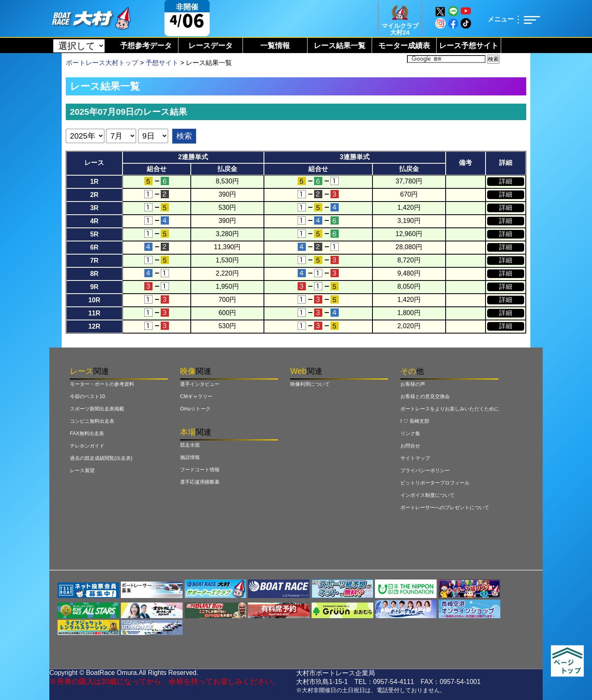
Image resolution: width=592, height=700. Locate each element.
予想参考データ (146, 46)
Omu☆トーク (195, 409)
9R (94, 287)
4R (94, 221)
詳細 (506, 181)
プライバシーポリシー (425, 471)
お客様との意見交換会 (425, 396)
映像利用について (310, 384)
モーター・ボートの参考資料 (102, 384)
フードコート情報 (200, 470)
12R (94, 326)
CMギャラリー (196, 396)
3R (94, 208)
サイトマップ (415, 458)
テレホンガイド (87, 446)
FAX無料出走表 (87, 433)
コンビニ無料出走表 (92, 421)
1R (94, 182)
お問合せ (410, 446)
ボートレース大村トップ (102, 63)
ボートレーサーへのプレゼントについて (445, 508)
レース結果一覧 (340, 46)
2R (94, 195)
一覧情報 (275, 46)
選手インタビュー (200, 384)
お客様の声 (413, 384)
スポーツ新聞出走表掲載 (97, 409)
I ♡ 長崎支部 (415, 421)
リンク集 (410, 433)
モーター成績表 (404, 46)
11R (94, 313)
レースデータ (210, 46)
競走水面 (190, 445)
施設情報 (190, 457)
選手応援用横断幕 (200, 482)
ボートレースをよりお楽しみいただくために (450, 409)
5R (94, 234)
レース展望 (82, 471)
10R (94, 300)
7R (94, 261)
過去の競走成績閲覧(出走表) (101, 458)
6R (94, 247)
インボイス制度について (428, 495)
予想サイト (162, 63)
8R (94, 274)
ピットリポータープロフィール (435, 483)
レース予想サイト (469, 46)
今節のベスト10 (87, 396)
